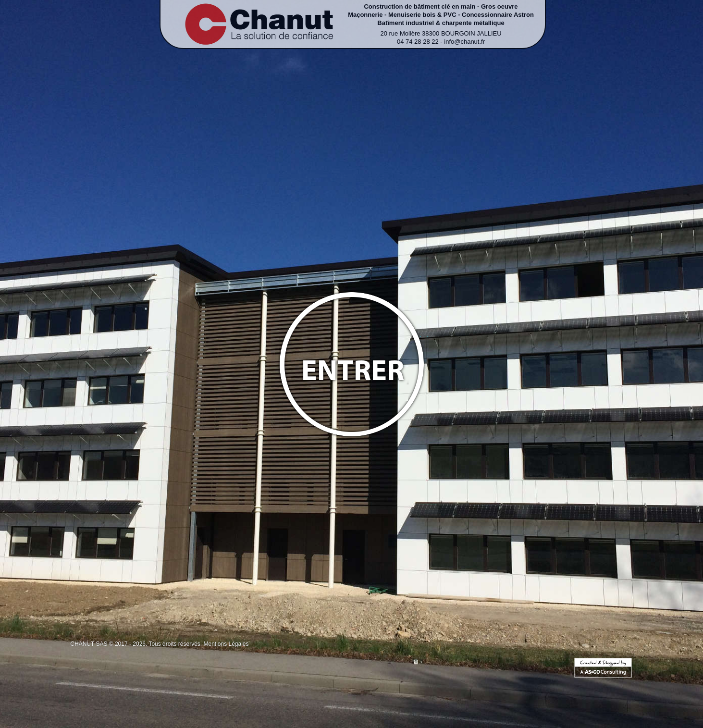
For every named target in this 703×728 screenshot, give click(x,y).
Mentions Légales (226, 644)
